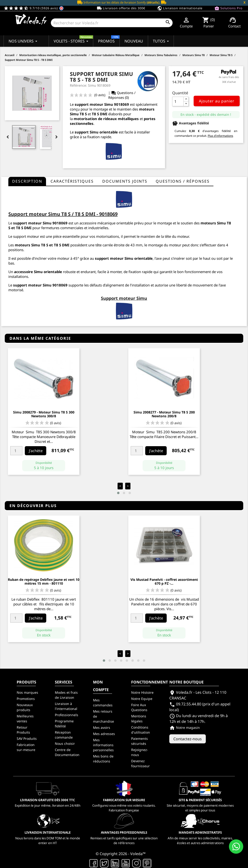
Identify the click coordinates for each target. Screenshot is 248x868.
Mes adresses (104, 734)
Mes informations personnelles (103, 745)
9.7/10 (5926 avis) (34, 8)
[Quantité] (178, 101)
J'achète (36, 451)
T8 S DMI (100, 114)
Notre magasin (185, 728)
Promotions (26, 699)
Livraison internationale (180, 8)
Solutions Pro (228, 8)
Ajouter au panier (217, 101)
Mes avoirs (102, 728)
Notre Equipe (142, 699)
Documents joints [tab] (125, 181)
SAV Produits (27, 738)
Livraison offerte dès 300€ (121, 8)
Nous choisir (65, 744)
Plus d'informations (220, 136)
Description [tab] (27, 181)
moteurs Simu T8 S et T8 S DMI (42, 245)
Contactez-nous (188, 739)
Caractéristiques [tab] (72, 181)
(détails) (153, 2)
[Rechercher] (112, 23)
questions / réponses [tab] (183, 181)
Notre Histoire (142, 692)
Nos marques (27, 692)
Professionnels (67, 715)
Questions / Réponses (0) (122, 95)
